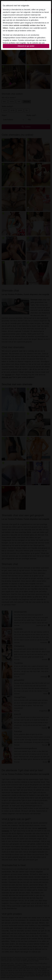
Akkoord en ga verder (26, 46)
